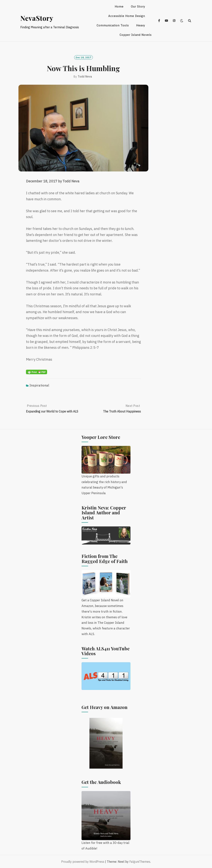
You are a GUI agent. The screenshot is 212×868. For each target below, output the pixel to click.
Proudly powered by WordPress (83, 862)
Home (119, 7)
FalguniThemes (140, 862)
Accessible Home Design (127, 16)
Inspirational (39, 385)
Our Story (138, 7)
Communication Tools (113, 25)
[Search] (190, 21)
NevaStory (37, 18)
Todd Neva (85, 77)
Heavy (141, 25)
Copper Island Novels (136, 35)
